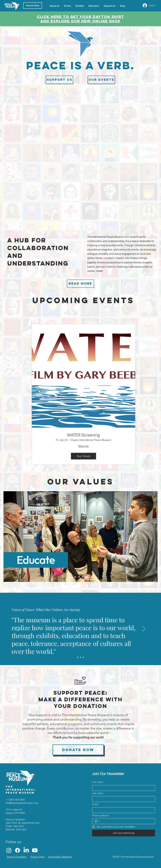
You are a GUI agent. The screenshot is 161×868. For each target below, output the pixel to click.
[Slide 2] (79, 577)
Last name (98, 793)
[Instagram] (9, 850)
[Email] (123, 810)
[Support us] (60, 80)
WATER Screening (83, 435)
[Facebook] (18, 850)
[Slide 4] (86, 577)
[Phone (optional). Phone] (127, 821)
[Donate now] (78, 750)
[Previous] (8, 537)
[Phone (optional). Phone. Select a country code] (97, 821)
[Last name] (123, 799)
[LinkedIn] (26, 850)
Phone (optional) (100, 815)
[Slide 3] (83, 577)
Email (96, 804)
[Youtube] (35, 850)
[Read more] (80, 284)
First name (98, 782)
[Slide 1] (75, 577)
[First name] (123, 788)
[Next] (153, 537)
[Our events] (101, 80)
